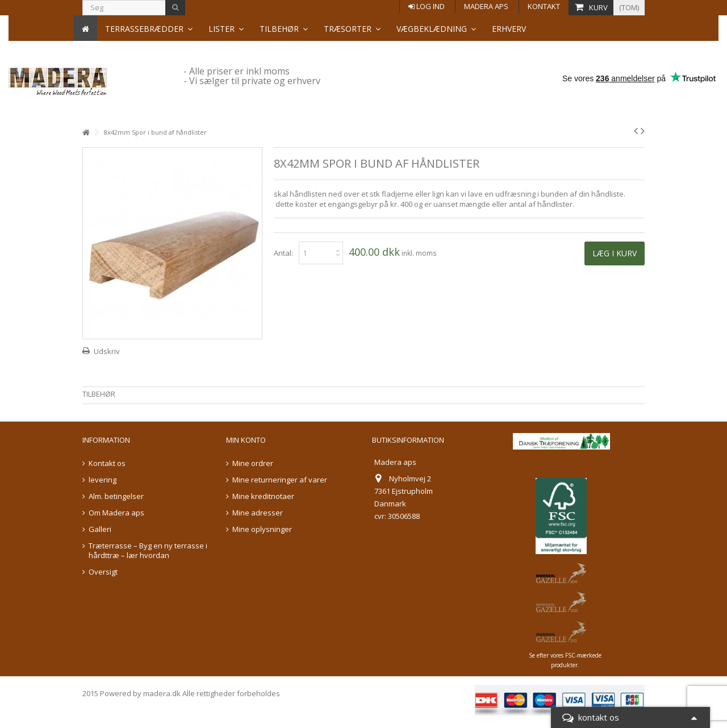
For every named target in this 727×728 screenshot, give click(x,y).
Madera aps (486, 6)
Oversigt (103, 572)
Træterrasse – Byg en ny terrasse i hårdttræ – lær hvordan (148, 551)
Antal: (283, 253)
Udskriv (107, 351)
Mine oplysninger (262, 529)
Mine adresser (258, 513)
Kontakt (544, 6)
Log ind (427, 6)
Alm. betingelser (116, 496)
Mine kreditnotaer (263, 496)
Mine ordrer (253, 463)
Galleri (100, 529)
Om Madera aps (116, 513)
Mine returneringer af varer (280, 480)
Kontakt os (107, 463)
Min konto (246, 440)
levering (103, 480)
